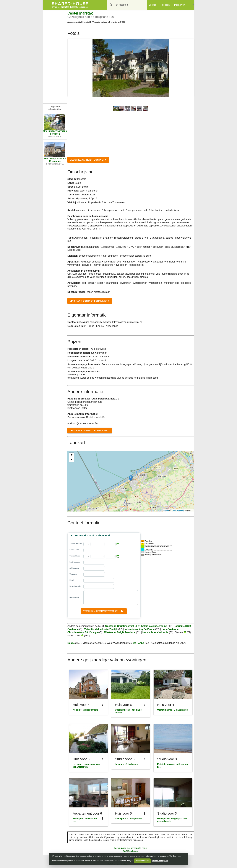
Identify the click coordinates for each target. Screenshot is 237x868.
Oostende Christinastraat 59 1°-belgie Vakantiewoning (137, 626)
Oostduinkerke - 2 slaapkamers (173, 710)
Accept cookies (142, 861)
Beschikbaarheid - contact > (88, 160)
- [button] (71, 460)
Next (190, 68)
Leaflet (166, 510)
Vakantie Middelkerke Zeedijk (101, 629)
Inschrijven (180, 5)
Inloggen (165, 5)
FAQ (125, 851)
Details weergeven (160, 861)
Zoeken (153, 5)
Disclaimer (133, 851)
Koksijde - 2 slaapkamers (85, 710)
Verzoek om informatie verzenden (104, 611)
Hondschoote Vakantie (156, 632)
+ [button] (72, 455)
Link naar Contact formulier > (90, 301)
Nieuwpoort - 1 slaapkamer (128, 818)
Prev (72, 68)
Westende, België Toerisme (120, 632)
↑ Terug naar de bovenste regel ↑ (131, 848)
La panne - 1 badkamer (127, 764)
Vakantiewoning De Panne (140, 629)
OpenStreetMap (178, 510)
